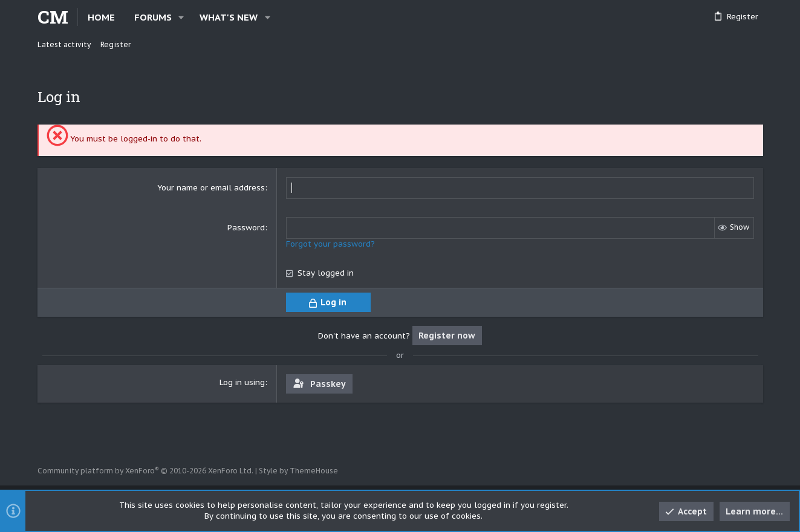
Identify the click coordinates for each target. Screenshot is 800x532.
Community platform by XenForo (145, 471)
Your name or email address (211, 188)
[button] (182, 17)
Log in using (242, 382)
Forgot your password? (330, 244)
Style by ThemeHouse (298, 471)
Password (246, 228)
